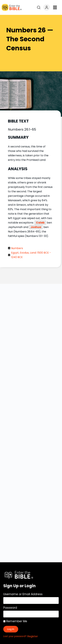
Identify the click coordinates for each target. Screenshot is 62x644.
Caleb (40, 223)
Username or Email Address (23, 594)
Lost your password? (15, 636)
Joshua (36, 227)
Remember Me (15, 621)
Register (33, 636)
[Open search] (39, 7)
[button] (55, 8)
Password (10, 608)
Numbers (17, 248)
